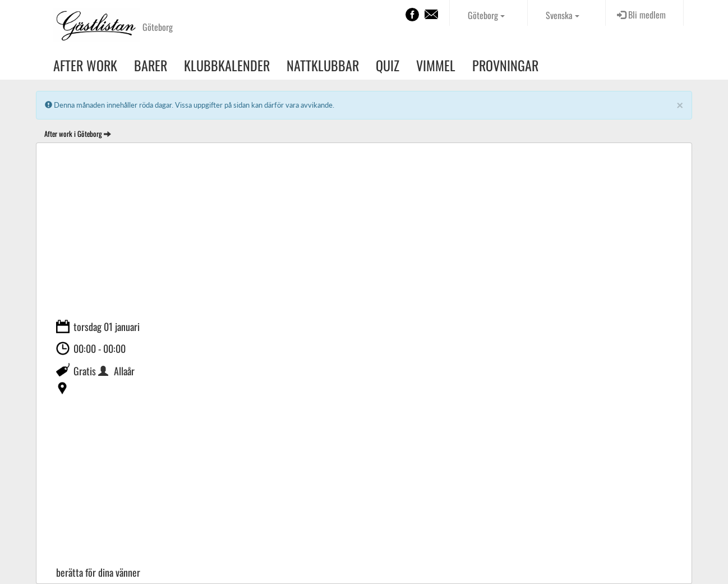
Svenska (563, 15)
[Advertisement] (364, 233)
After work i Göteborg (73, 134)
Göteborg (486, 15)
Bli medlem (641, 15)
